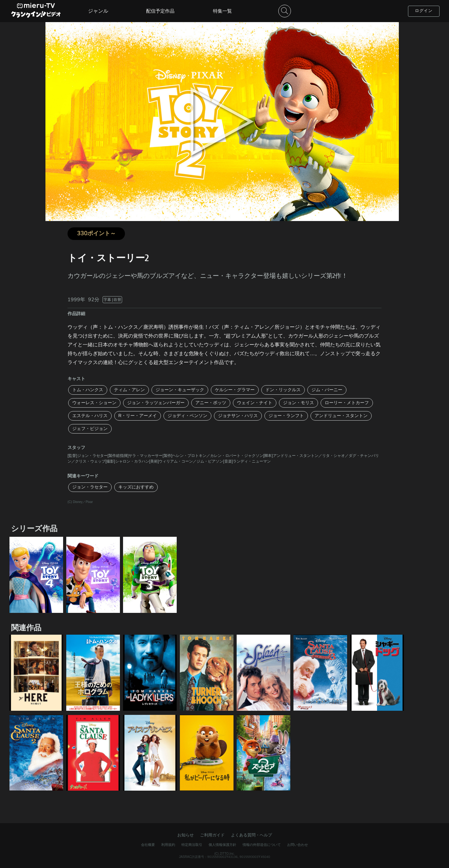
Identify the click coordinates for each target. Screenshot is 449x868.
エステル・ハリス (90, 416)
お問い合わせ (298, 845)
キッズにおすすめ (136, 487)
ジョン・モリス (298, 403)
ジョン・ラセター (90, 487)
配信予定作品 (160, 11)
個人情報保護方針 (222, 845)
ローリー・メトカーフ (347, 403)
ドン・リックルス (283, 390)
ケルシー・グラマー (235, 390)
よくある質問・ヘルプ (251, 835)
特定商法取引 (192, 845)
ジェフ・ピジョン (90, 429)
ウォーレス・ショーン (94, 403)
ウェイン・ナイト (255, 403)
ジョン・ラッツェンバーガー (156, 403)
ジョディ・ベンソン (187, 416)
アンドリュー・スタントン (341, 416)
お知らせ (186, 835)
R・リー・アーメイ (138, 416)
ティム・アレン (129, 390)
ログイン (424, 11)
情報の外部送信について (262, 845)
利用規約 (168, 845)
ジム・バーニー (327, 390)
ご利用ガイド (212, 835)
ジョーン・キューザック (180, 390)
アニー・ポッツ (211, 403)
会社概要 (148, 845)
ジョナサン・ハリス (238, 416)
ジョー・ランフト (286, 416)
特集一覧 (222, 11)
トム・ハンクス (88, 390)
